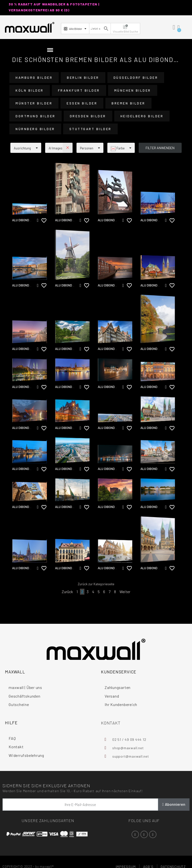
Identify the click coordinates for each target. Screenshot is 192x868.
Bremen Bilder (128, 103)
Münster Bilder (34, 103)
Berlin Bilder (83, 78)
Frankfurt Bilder (79, 90)
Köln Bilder (30, 90)
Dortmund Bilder (36, 116)
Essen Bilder (82, 103)
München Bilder (133, 90)
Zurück (67, 592)
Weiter (125, 592)
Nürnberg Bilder (35, 129)
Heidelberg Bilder (142, 116)
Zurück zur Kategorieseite (96, 584)
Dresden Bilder (88, 116)
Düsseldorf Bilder (136, 78)
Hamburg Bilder (34, 78)
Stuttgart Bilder (90, 129)
